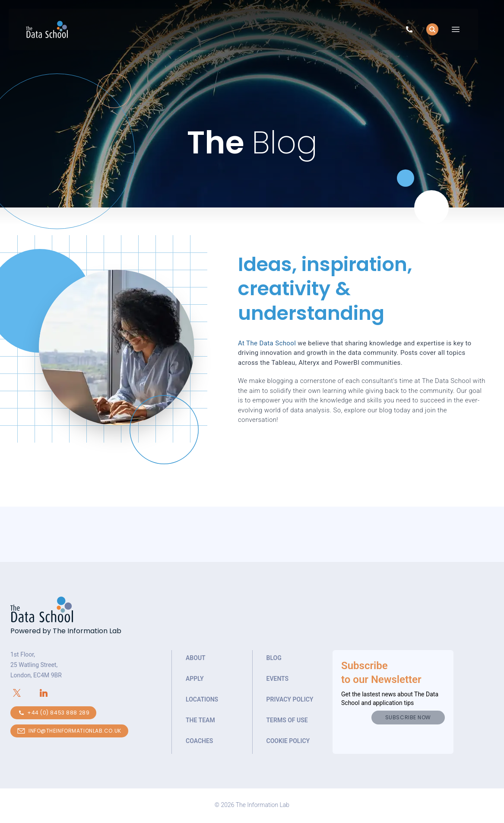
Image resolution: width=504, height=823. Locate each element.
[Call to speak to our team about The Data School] (409, 31)
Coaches (199, 741)
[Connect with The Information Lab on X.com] (24, 693)
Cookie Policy (288, 741)
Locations (202, 699)
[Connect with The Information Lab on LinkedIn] (51, 693)
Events (278, 679)
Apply (195, 679)
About (196, 658)
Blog (274, 658)
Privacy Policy (290, 699)
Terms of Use (287, 720)
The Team (200, 720)
